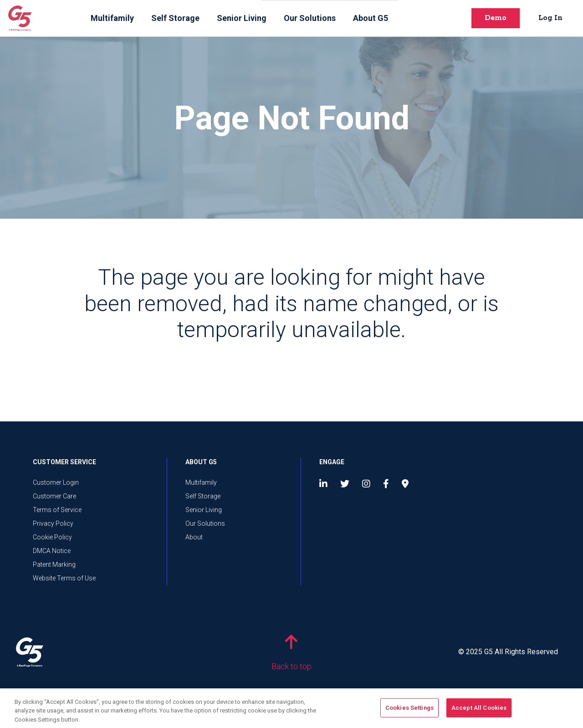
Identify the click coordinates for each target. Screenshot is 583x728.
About (194, 537)
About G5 (371, 18)
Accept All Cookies (479, 710)
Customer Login (56, 482)
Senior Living (242, 18)
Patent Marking (54, 564)
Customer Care (54, 496)
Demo (496, 18)
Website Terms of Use (64, 578)
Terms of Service (57, 510)
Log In (550, 18)
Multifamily (112, 18)
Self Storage (175, 18)
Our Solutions (310, 18)
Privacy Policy (53, 523)
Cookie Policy (52, 537)
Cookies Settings (409, 710)
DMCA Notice (52, 551)
